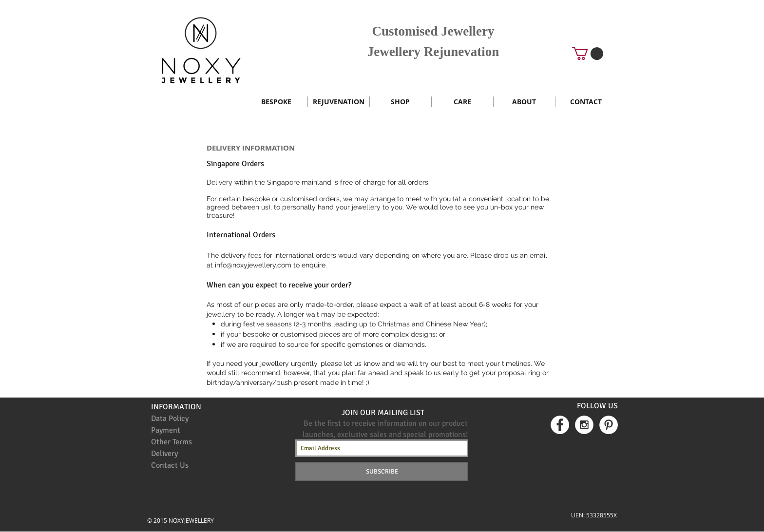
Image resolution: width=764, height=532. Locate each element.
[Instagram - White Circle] (584, 425)
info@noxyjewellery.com (253, 265)
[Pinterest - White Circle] (609, 425)
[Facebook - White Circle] (560, 425)
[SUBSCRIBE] (382, 471)
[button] (588, 54)
